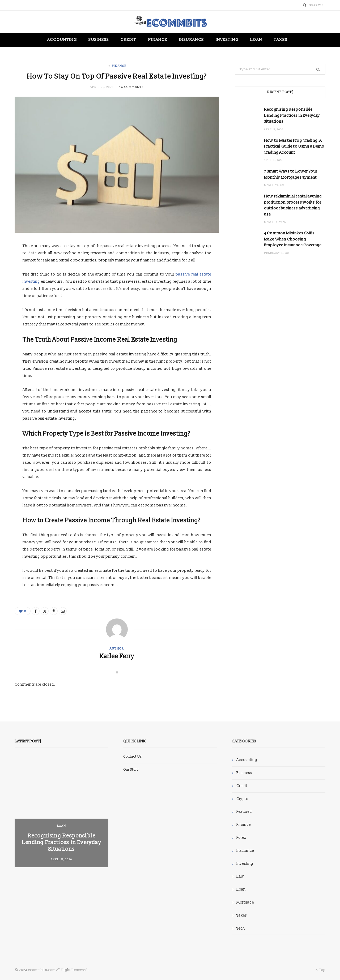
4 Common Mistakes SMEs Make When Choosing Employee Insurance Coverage (293, 239)
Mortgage (245, 902)
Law (240, 876)
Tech (241, 928)
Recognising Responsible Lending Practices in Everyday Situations (292, 115)
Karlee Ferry (117, 656)
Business (99, 40)
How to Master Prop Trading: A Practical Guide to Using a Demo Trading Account (294, 147)
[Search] (305, 5)
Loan (256, 40)
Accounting (62, 40)
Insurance (192, 40)
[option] (61, 812)
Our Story (131, 770)
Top (320, 970)
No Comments (131, 87)
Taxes (280, 40)
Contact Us (133, 757)
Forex (241, 838)
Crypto (242, 799)
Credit (128, 40)
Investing (227, 40)
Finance (158, 40)
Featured (244, 812)
